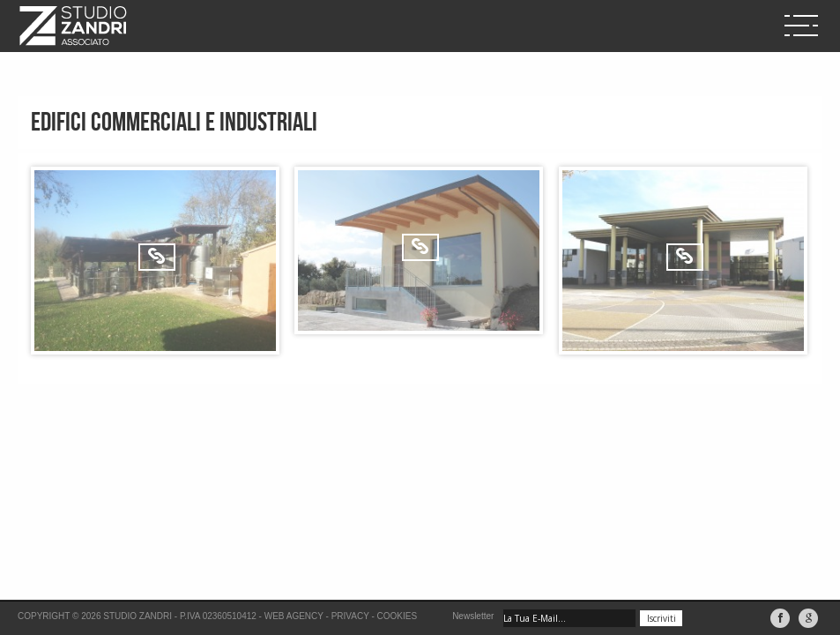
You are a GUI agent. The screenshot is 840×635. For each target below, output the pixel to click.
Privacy (350, 616)
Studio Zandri (138, 616)
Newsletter (473, 616)
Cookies (398, 616)
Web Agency (294, 616)
